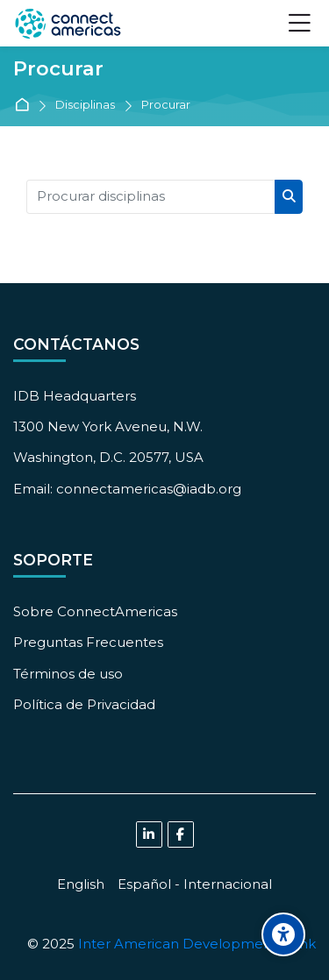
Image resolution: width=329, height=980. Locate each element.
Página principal (25, 106)
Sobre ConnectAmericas (95, 611)
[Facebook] (181, 834)
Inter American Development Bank (197, 944)
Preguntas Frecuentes (88, 642)
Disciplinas (85, 106)
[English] (81, 884)
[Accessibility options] (283, 934)
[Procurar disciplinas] (151, 196)
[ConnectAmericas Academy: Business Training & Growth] (68, 24)
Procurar (166, 106)
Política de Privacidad (84, 704)
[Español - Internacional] (195, 884)
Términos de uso (68, 674)
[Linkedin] (149, 834)
